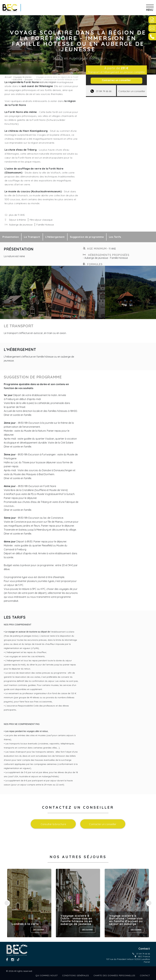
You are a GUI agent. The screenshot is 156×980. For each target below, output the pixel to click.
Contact (145, 975)
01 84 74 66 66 (143, 954)
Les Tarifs (115, 237)
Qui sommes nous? (47, 975)
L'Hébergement (55, 237)
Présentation (11, 237)
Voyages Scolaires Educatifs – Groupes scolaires (23, 79)
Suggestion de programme (87, 237)
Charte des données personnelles (114, 975)
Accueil (8, 77)
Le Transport (32, 237)
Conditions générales (76, 975)
